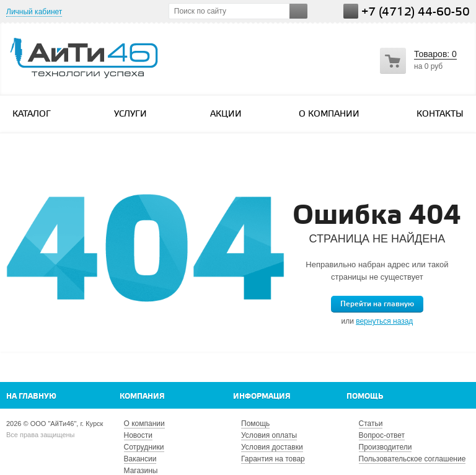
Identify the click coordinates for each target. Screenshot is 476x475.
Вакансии (140, 459)
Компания (142, 397)
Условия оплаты (269, 435)
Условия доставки (272, 447)
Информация (262, 397)
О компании (329, 114)
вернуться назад (384, 321)
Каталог (37, 114)
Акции (226, 114)
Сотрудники (144, 447)
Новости (138, 435)
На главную (31, 397)
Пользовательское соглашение (412, 459)
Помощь (365, 397)
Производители (386, 447)
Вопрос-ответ (382, 435)
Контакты (440, 114)
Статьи (371, 424)
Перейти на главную (377, 304)
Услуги (136, 114)
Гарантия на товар (273, 459)
